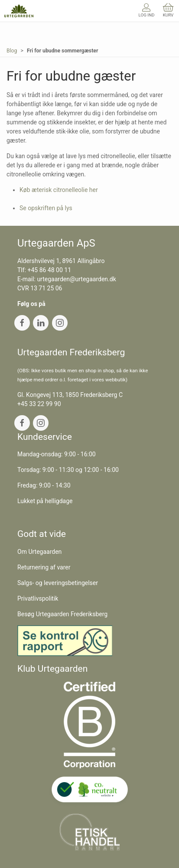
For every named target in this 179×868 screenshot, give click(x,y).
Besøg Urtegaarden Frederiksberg (62, 614)
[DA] (19, 11)
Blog (12, 51)
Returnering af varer (44, 567)
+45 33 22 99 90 (39, 404)
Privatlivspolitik (38, 598)
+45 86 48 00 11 (50, 270)
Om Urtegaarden (39, 552)
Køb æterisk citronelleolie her (59, 190)
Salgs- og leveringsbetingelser (58, 583)
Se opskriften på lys (46, 208)
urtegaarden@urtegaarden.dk (76, 279)
